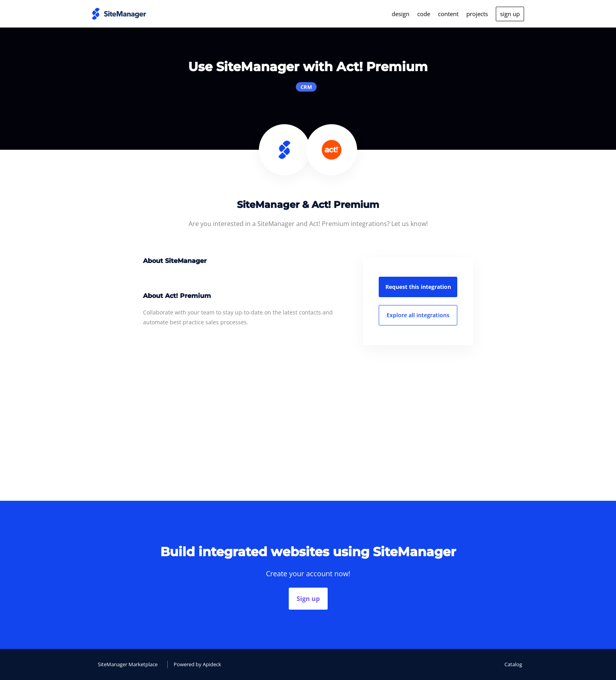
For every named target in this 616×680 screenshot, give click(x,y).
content (448, 14)
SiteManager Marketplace (128, 664)
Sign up (308, 599)
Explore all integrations (418, 315)
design (401, 14)
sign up (510, 14)
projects (477, 14)
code (424, 14)
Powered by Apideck (197, 664)
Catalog (513, 664)
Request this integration (418, 287)
